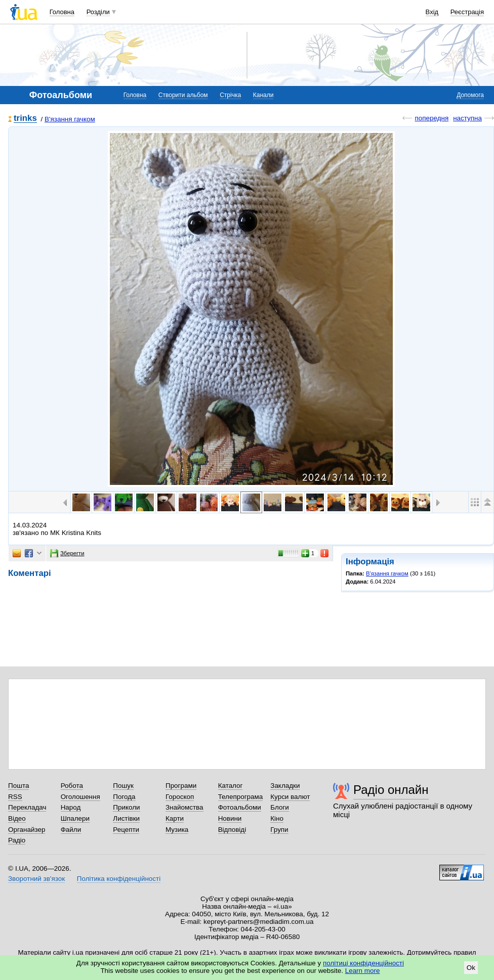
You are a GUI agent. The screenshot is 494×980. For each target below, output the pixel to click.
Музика (177, 830)
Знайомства (184, 807)
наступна (467, 118)
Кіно (277, 818)
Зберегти (67, 553)
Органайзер (27, 830)
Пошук (123, 786)
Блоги (280, 807)
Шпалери (75, 818)
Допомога (470, 95)
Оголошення (80, 797)
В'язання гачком (70, 119)
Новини (230, 818)
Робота (72, 786)
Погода (124, 797)
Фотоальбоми (240, 807)
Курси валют (290, 797)
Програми (181, 786)
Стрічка (230, 95)
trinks (25, 119)
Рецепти (126, 830)
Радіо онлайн (391, 790)
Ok (471, 968)
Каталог (231, 786)
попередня (431, 118)
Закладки (285, 786)
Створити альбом (183, 95)
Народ (71, 807)
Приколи (126, 807)
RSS (15, 797)
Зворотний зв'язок (36, 879)
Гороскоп (180, 797)
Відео (17, 818)
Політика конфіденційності (119, 879)
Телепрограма (241, 797)
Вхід (432, 12)
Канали (263, 95)
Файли (71, 830)
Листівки (126, 818)
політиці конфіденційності (363, 963)
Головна (62, 12)
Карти (175, 818)
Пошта (18, 786)
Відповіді (232, 830)
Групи (279, 830)
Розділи (98, 12)
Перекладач (27, 807)
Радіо (17, 840)
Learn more (363, 971)
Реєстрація (467, 12)
